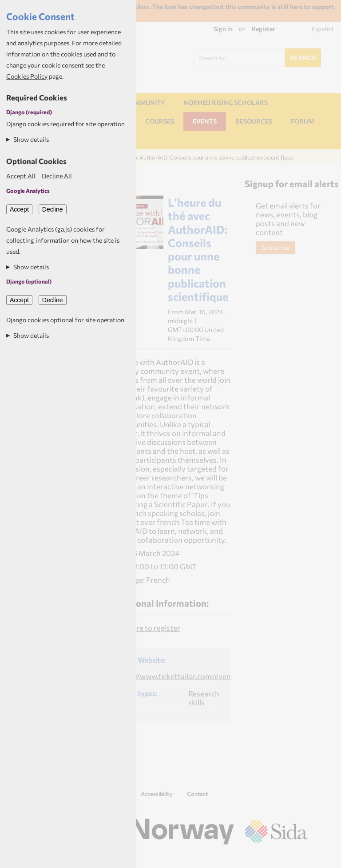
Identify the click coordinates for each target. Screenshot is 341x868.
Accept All (21, 176)
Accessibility (157, 794)
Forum (302, 121)
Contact (197, 794)
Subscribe (275, 247)
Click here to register (145, 628)
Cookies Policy (27, 76)
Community (145, 102)
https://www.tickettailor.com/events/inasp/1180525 (202, 676)
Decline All (57, 176)
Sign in (223, 29)
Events (205, 121)
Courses (160, 121)
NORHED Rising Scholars (226, 102)
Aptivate (299, 857)
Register (263, 29)
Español (323, 29)
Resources (254, 121)
